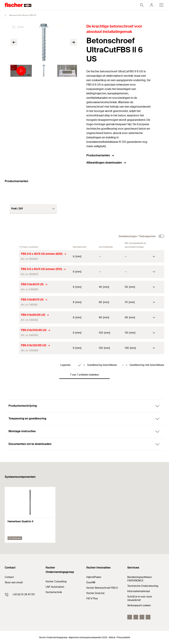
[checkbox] (161, 236)
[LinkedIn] (136, 617)
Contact (9, 577)
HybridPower (94, 577)
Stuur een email (14, 582)
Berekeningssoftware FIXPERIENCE (139, 579)
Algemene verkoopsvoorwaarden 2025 (88, 637)
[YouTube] (142, 617)
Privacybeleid (123, 637)
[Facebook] (130, 617)
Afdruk (112, 637)
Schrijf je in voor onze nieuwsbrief (140, 598)
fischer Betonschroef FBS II (102, 588)
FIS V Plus (92, 598)
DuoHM (91, 582)
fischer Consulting (56, 581)
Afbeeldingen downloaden (106, 163)
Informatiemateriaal (139, 591)
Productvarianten (100, 155)
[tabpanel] (20, 71)
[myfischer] (152, 5)
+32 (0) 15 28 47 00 (24, 594)
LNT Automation (55, 587)
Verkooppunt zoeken (139, 605)
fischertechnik (54, 592)
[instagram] (148, 617)
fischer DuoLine (95, 593)
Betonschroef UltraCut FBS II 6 (19, 15)
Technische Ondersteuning (143, 586)
